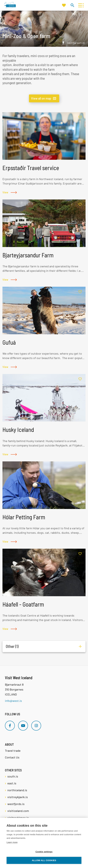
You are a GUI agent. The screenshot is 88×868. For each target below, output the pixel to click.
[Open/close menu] (80, 5)
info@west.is (13, 701)
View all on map (41, 98)
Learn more (12, 842)
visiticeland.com (18, 811)
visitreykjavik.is (18, 797)
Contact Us (12, 757)
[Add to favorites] (80, 117)
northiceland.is (17, 790)
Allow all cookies (44, 860)
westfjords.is (16, 804)
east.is (12, 783)
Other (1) (12, 646)
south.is (13, 776)
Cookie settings (44, 852)
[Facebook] (10, 726)
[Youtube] (23, 726)
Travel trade (13, 751)
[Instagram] (36, 726)
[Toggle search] (72, 5)
